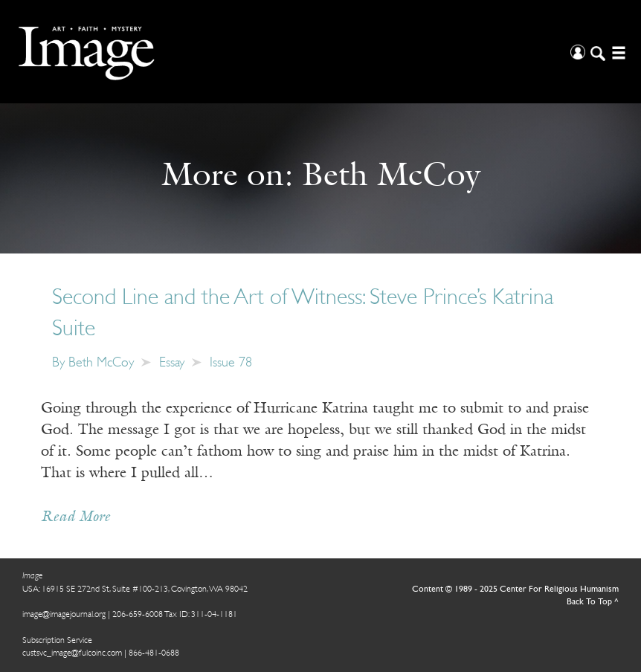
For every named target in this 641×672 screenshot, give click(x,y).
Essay (172, 363)
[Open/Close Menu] (617, 52)
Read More (75, 517)
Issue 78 (231, 363)
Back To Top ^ (593, 602)
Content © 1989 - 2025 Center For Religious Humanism (515, 589)
